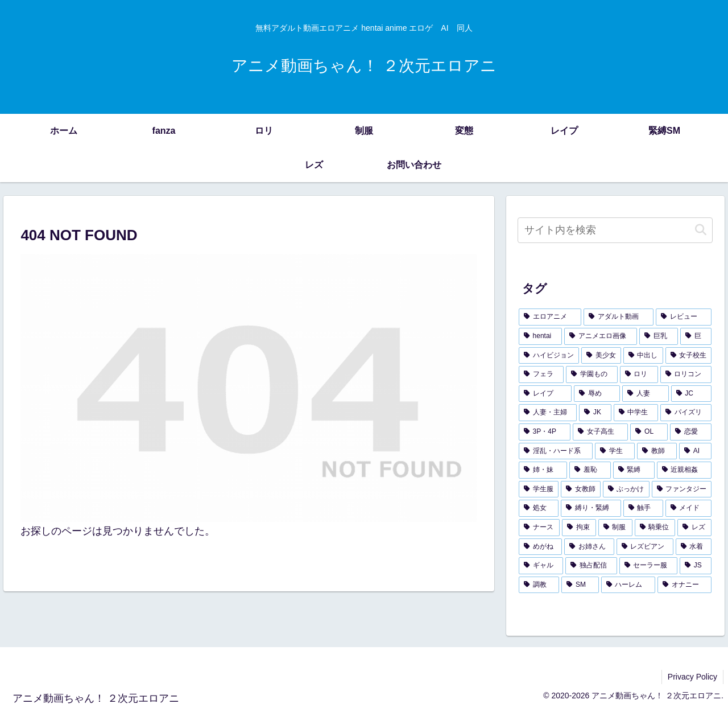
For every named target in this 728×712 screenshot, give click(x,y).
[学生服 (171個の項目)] (539, 489)
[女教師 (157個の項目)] (581, 489)
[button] (701, 230)
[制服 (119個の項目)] (615, 528)
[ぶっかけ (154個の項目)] (626, 489)
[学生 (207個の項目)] (615, 451)
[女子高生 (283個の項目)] (601, 432)
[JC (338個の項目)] (692, 394)
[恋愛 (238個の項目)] (691, 432)
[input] (615, 230)
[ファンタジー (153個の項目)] (682, 489)
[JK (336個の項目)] (595, 413)
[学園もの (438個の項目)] (592, 374)
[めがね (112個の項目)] (540, 547)
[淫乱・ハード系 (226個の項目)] (556, 451)
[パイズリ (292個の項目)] (686, 413)
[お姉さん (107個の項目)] (589, 547)
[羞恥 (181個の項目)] (590, 470)
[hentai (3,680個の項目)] (540, 336)
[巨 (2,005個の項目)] (696, 336)
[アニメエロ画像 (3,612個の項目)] (601, 336)
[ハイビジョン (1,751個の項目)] (549, 356)
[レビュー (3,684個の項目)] (684, 317)
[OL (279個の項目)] (649, 432)
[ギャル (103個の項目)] (541, 566)
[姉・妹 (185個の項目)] (543, 470)
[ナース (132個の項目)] (539, 528)
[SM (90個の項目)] (580, 585)
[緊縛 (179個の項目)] (634, 470)
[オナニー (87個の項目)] (684, 585)
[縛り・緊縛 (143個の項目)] (591, 508)
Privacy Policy (692, 677)
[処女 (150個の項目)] (539, 508)
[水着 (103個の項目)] (694, 547)
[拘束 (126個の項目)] (579, 528)
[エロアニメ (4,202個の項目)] (550, 317)
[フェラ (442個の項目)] (541, 374)
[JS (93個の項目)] (696, 566)
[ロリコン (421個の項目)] (686, 374)
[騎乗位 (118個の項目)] (655, 528)
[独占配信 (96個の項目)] (591, 566)
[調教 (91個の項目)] (539, 585)
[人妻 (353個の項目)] (645, 394)
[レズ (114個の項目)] (694, 528)
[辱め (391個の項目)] (597, 394)
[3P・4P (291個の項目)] (545, 432)
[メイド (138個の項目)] (689, 508)
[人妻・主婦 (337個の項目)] (548, 413)
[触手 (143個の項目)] (643, 508)
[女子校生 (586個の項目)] (689, 356)
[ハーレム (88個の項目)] (628, 585)
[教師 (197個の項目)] (657, 451)
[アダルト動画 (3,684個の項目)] (619, 317)
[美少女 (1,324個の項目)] (601, 356)
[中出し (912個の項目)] (643, 356)
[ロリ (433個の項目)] (639, 374)
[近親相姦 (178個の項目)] (684, 470)
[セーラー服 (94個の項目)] (648, 566)
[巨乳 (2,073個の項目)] (659, 336)
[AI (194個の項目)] (695, 451)
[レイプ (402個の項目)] (545, 394)
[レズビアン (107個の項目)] (645, 547)
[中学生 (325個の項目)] (636, 413)
